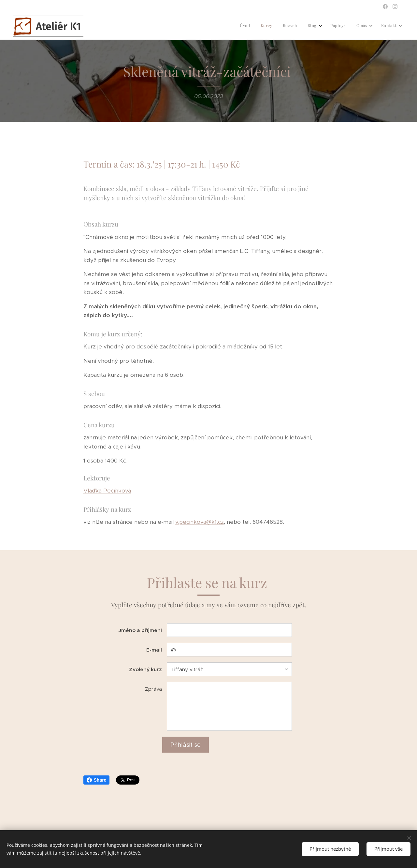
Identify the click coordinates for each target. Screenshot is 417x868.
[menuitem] (329, 26)
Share (97, 780)
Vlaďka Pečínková (107, 491)
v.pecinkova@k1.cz (200, 522)
